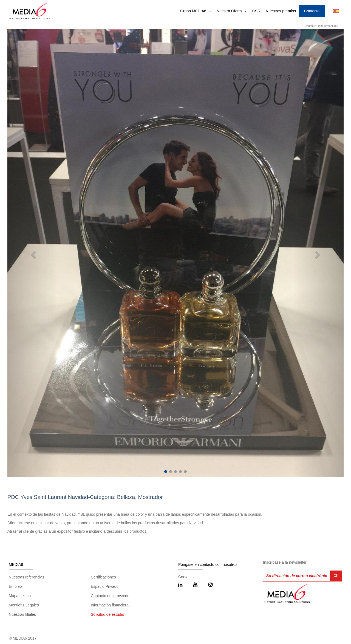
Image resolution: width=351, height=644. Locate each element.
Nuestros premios (281, 11)
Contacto (312, 11)
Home (310, 26)
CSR (256, 11)
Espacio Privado (105, 586)
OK (336, 576)
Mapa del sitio (21, 596)
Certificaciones (103, 577)
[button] (33, 253)
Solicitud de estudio (107, 614)
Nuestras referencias (26, 577)
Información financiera (110, 605)
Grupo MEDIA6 (194, 11)
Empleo (15, 586)
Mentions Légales (24, 605)
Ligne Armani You (327, 26)
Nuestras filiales (22, 614)
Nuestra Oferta (230, 11)
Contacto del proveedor (111, 596)
